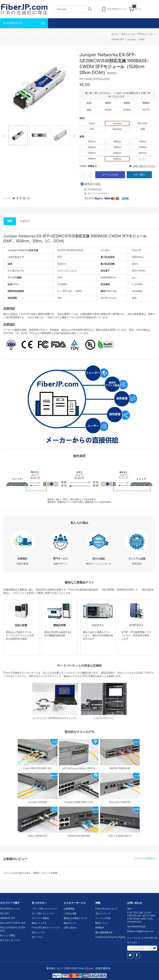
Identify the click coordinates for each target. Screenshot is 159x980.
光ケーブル (37, 937)
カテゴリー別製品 (40, 918)
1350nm (117, 147)
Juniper (117, 124)
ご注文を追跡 (70, 914)
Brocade (143, 123)
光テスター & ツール (10, 940)
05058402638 (138, 927)
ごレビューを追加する (145, 858)
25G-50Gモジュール (10, 909)
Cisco (92, 123)
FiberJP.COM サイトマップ (46, 928)
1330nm (92, 147)
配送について (102, 923)
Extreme (117, 129)
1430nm (143, 153)
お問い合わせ (51, 33)
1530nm (117, 159)
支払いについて (103, 914)
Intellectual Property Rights (110, 937)
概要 (10, 221)
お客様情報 (69, 909)
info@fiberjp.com (144, 931)
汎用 (143, 129)
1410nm (117, 153)
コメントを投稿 (49, 873)
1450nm (92, 159)
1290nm (117, 142)
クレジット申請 (103, 918)
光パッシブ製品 (8, 935)
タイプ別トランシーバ (43, 914)
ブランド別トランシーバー (45, 909)
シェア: (7, 198)
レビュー (25, 221)
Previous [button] (5, 136)
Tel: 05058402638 (100, 33)
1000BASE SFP (8, 918)
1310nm (143, 142)
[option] (18, 136)
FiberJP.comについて (74, 33)
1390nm (92, 153)
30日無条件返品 (95, 189)
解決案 (5, 33)
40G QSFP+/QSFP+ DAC (13, 923)
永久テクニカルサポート (98, 193)
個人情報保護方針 (104, 933)
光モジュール (38, 933)
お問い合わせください (143, 166)
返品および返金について (75, 918)
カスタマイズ (20, 33)
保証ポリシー (70, 923)
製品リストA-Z (39, 923)
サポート (35, 33)
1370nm (143, 147)
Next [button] (74, 136)
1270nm (92, 142)
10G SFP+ (5, 914)
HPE (92, 129)
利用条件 (100, 928)
